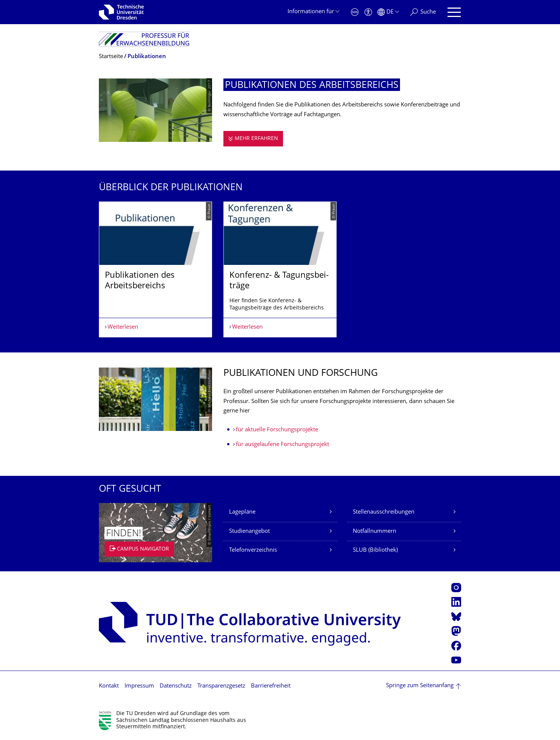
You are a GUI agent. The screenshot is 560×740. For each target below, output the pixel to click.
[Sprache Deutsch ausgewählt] (388, 12)
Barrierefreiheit (271, 686)
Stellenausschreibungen (384, 512)
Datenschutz (176, 686)
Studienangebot (249, 532)
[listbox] (280, 269)
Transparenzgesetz (221, 686)
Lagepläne (242, 512)
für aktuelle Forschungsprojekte (277, 430)
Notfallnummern (375, 532)
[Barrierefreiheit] (368, 12)
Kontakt (109, 686)
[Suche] (423, 12)
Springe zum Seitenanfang (420, 686)
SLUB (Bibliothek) (375, 550)
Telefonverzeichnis (253, 550)
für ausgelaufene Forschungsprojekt (282, 445)
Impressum (139, 686)
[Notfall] (355, 12)
